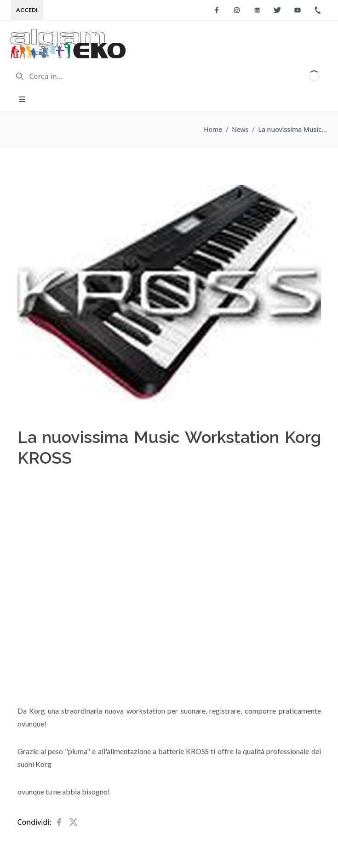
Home (213, 129)
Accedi (27, 10)
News (240, 129)
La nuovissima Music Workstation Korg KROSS (293, 129)
